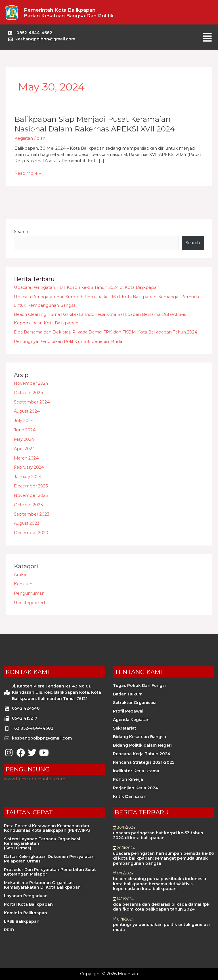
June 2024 (25, 430)
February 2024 (29, 467)
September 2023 (32, 514)
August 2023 (27, 523)
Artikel (21, 575)
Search (21, 232)
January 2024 (28, 477)
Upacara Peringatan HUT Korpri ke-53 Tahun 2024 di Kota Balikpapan (87, 287)
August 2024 (27, 411)
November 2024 (31, 383)
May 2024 (24, 439)
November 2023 (31, 495)
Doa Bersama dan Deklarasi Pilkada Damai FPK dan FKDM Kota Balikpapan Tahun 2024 (106, 332)
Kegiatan (24, 138)
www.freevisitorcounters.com (35, 779)
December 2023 (31, 486)
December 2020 (31, 533)
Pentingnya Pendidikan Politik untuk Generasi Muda (68, 341)
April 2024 (24, 449)
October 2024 (29, 393)
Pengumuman (29, 593)
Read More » (28, 174)
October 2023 (28, 505)
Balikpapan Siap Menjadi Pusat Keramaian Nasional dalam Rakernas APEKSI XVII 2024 (95, 124)
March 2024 (26, 458)
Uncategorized (29, 603)
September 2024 (32, 402)
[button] (207, 37)
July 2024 (24, 421)
